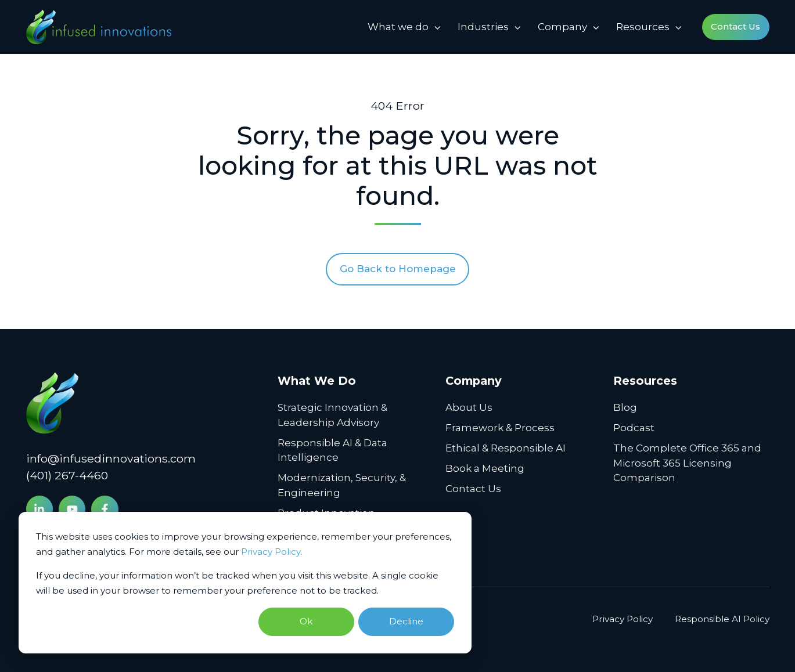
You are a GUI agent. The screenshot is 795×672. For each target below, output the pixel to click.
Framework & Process (500, 428)
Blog (625, 407)
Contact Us (735, 26)
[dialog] (245, 583)
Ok (306, 621)
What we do (398, 27)
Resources (643, 27)
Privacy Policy (271, 552)
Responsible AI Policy (722, 619)
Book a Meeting (485, 468)
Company (562, 27)
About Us (469, 407)
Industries (483, 27)
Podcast (634, 428)
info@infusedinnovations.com (111, 458)
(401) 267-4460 (67, 475)
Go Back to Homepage (398, 269)
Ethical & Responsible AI (506, 448)
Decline (406, 621)
